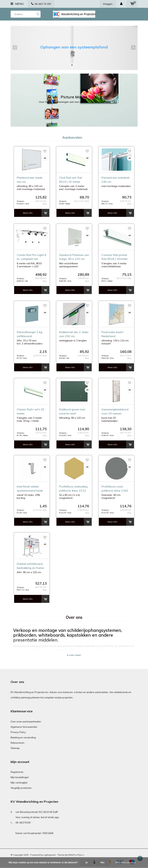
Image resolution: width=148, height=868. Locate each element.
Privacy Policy (18, 732)
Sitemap (15, 748)
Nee (102, 863)
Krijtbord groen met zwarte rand (72, 411)
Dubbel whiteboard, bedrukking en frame (30, 566)
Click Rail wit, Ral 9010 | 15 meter (70, 180)
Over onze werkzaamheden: (26, 722)
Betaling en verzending (23, 737)
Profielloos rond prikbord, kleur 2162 (115, 488)
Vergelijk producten (21, 788)
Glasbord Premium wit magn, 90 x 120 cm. (74, 257)
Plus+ (80, 855)
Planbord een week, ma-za (30, 180)
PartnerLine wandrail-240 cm (116, 180)
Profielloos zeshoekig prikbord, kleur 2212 (73, 488)
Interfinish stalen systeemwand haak (30, 488)
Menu (17, 4)
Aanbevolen (72, 137)
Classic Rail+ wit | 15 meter (31, 411)
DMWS (72, 855)
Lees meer (74, 655)
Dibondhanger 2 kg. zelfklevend (30, 334)
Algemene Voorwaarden (24, 727)
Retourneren (17, 743)
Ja (86, 863)
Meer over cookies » (126, 863)
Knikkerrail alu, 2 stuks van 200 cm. (74, 334)
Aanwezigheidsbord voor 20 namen (115, 411)
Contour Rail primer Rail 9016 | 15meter (115, 257)
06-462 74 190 (41, 4)
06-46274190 (23, 823)
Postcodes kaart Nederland (112, 334)
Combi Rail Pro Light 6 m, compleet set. (31, 257)
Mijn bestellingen (20, 777)
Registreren (17, 772)
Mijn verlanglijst (19, 783)
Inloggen (108, 4)
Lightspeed (49, 855)
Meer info (28, 213)
